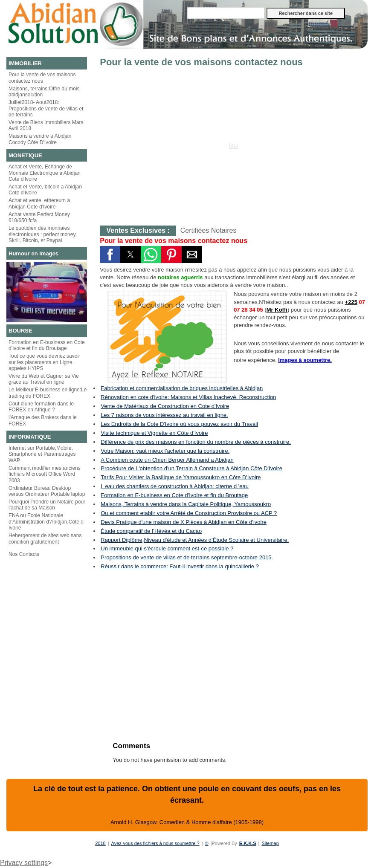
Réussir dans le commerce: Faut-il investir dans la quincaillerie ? (180, 566)
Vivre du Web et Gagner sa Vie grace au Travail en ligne (44, 379)
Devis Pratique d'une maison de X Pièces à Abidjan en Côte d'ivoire (184, 522)
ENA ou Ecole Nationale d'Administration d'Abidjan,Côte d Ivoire (46, 522)
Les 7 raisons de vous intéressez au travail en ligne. (164, 415)
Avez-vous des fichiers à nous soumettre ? (155, 843)
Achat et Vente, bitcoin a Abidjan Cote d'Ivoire (45, 190)
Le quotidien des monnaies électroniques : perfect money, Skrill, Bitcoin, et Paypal (43, 234)
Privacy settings (24, 863)
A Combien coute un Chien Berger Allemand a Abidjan (167, 460)
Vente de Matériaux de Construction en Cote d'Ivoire (165, 406)
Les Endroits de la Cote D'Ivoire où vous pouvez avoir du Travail (179, 424)
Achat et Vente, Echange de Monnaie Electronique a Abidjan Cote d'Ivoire (45, 173)
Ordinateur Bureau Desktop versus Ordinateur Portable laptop (47, 491)
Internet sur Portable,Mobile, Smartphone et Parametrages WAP (42, 454)
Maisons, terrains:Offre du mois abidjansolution (44, 92)
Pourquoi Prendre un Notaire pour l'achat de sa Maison (47, 505)
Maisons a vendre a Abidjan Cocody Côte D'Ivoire (40, 139)
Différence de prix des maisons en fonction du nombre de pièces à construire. (196, 442)
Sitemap (270, 843)
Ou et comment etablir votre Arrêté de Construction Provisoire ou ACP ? (189, 513)
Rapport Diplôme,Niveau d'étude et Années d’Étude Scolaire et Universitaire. (195, 540)
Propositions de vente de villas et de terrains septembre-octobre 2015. (187, 557)
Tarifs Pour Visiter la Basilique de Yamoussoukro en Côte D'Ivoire (181, 477)
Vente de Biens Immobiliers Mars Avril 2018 (46, 125)
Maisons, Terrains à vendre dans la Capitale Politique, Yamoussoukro (186, 504)
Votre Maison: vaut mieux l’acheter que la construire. (165, 451)
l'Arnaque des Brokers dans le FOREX (43, 420)
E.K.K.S (248, 843)
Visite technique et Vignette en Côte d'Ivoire (154, 433)
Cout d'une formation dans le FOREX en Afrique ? (41, 407)
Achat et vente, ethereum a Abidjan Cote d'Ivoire (39, 203)
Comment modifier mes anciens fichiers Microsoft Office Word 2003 (45, 474)
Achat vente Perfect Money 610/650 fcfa (39, 217)
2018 (100, 843)
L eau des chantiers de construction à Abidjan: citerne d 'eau (175, 486)
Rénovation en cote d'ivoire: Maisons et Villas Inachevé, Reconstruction (188, 397)
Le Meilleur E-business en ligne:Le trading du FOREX (48, 393)
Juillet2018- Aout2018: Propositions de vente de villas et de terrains (46, 108)
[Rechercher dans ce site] (226, 13)
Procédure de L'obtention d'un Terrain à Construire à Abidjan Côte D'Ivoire (191, 468)
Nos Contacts (24, 554)
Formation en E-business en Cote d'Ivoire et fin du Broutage (47, 345)
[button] (110, 255)
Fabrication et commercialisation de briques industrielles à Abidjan (182, 388)
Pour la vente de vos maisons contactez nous (42, 78)
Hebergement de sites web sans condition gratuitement (45, 538)
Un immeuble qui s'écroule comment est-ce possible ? (167, 548)
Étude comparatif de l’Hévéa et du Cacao (151, 531)
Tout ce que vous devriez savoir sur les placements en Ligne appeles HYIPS (44, 362)
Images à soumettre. (305, 360)
